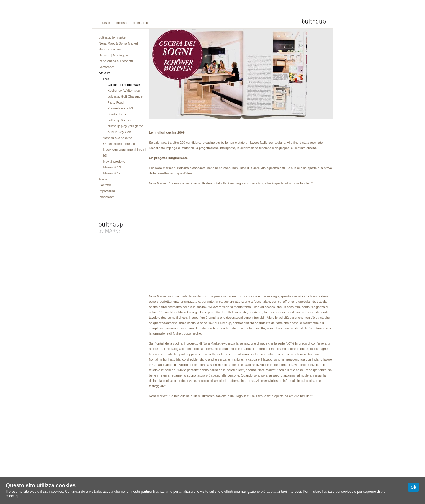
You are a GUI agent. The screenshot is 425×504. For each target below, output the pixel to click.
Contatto (105, 185)
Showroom (107, 67)
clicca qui (13, 496)
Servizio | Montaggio (113, 55)
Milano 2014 (112, 173)
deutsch (105, 23)
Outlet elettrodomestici (119, 144)
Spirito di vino (117, 114)
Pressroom (107, 197)
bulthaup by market (113, 37)
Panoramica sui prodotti (116, 61)
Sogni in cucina (110, 49)
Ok (413, 487)
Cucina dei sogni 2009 (124, 85)
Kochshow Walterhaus (124, 91)
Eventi (108, 79)
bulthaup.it (140, 23)
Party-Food (116, 102)
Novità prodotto (114, 161)
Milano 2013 (112, 167)
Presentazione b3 (120, 108)
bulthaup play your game (125, 126)
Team (103, 179)
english (121, 23)
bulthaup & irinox (120, 120)
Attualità (105, 73)
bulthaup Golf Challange (125, 96)
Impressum (107, 191)
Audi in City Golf (119, 132)
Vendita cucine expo (118, 138)
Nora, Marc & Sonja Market (118, 43)
